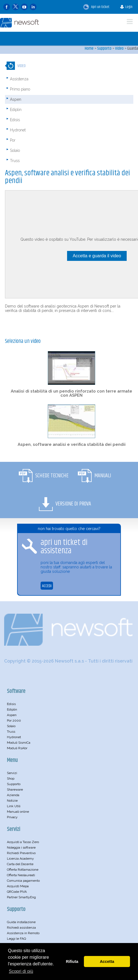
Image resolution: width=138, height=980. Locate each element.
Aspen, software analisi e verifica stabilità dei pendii (72, 444)
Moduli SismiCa (19, 743)
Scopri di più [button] (21, 971)
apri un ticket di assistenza (64, 547)
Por (13, 140)
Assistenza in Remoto (23, 933)
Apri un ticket (96, 7)
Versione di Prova (73, 504)
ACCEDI (47, 586)
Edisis (15, 120)
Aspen (16, 99)
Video (119, 48)
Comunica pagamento (23, 881)
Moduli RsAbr (17, 748)
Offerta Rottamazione (23, 870)
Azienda (13, 795)
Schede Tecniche (52, 476)
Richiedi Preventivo (21, 853)
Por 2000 (14, 721)
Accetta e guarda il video (97, 256)
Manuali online (18, 812)
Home (89, 48)
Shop (11, 778)
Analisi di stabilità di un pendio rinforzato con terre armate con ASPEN (71, 393)
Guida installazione (21, 922)
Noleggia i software (21, 847)
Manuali (103, 476)
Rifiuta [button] (72, 962)
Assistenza (19, 79)
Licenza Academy (20, 859)
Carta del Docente (20, 864)
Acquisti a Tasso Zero (23, 842)
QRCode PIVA (17, 892)
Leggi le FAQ (16, 939)
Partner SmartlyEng (21, 897)
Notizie (12, 801)
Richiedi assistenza (21, 928)
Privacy (12, 817)
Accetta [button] (107, 962)
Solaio (15, 150)
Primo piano (20, 89)
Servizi (12, 773)
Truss (15, 161)
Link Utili (14, 806)
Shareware (15, 790)
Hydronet (18, 130)
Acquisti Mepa (18, 886)
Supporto (104, 48)
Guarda (133, 48)
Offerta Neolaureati (21, 875)
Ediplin (16, 110)
